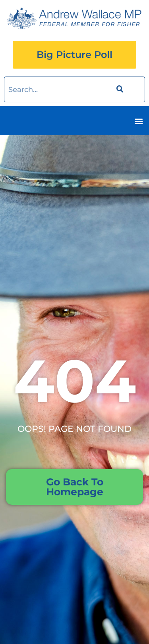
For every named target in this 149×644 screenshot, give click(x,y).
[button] (138, 121)
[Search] (119, 89)
